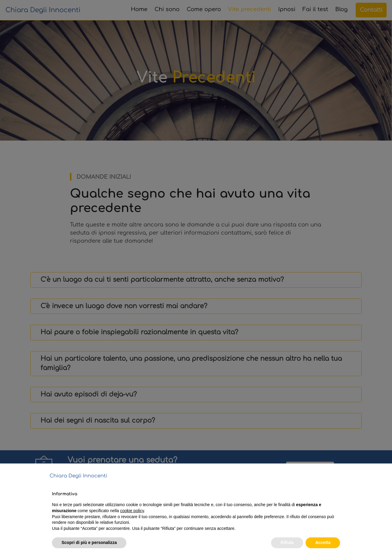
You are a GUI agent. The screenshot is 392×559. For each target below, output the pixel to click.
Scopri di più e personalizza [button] (89, 542)
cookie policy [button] (132, 511)
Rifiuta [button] (287, 542)
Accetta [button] (323, 542)
